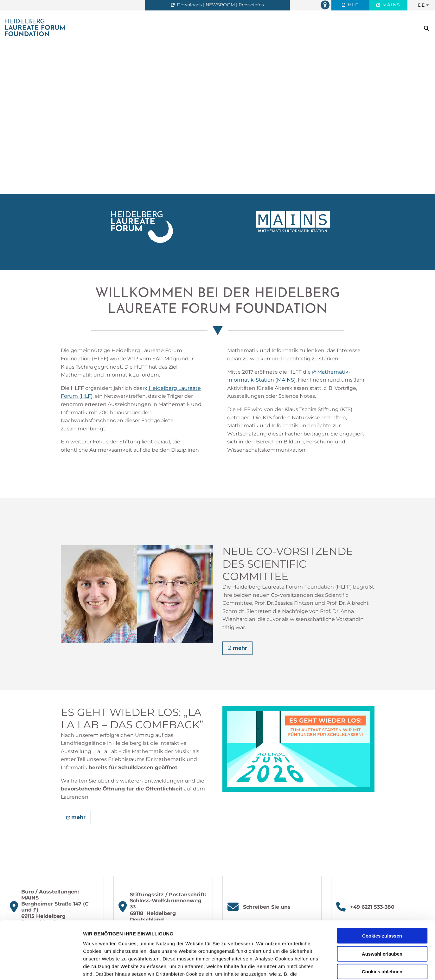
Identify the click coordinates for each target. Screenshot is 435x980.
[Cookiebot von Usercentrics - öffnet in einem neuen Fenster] (41, 968)
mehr (240, 648)
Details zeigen (337, 967)
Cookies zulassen (382, 882)
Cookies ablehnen (382, 918)
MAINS (390, 5)
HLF (352, 5)
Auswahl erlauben (382, 900)
